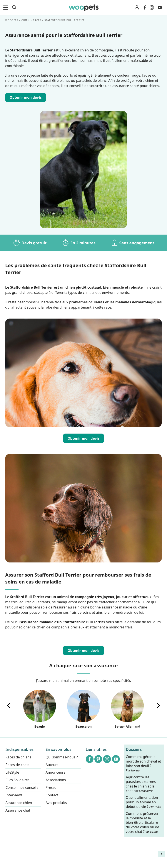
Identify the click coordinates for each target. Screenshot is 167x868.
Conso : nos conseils (22, 787)
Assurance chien (19, 803)
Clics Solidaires (18, 780)
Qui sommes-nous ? (62, 757)
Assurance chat (18, 810)
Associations (56, 780)
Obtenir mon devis (83, 438)
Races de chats (17, 765)
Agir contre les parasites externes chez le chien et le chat (141, 784)
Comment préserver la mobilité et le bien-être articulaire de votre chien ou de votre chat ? (143, 822)
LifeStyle (12, 772)
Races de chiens (18, 757)
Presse (51, 787)
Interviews (14, 795)
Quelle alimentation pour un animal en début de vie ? (143, 802)
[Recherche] (14, 8)
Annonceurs (55, 772)
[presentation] (8, 705)
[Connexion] (137, 8)
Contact (52, 795)
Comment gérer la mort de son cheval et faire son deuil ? (144, 763)
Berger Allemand (127, 709)
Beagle (40, 709)
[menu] (7, 8)
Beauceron (83, 709)
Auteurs (52, 765)
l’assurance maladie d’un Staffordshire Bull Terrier (62, 622)
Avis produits (56, 803)
